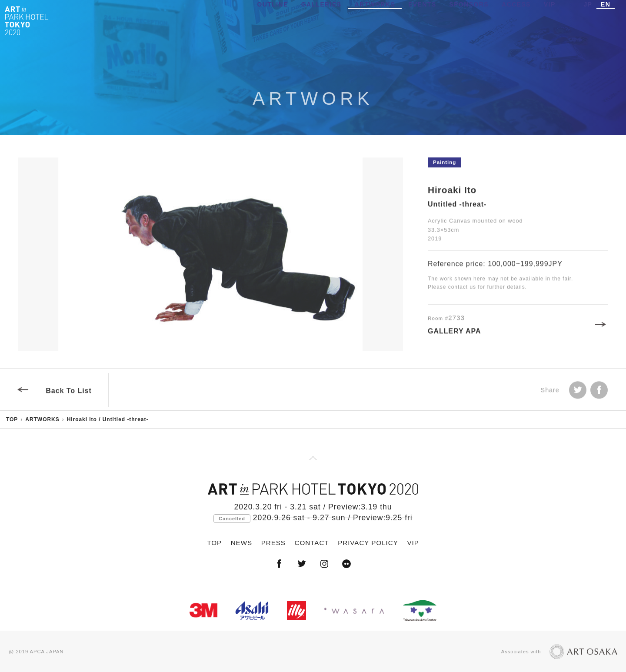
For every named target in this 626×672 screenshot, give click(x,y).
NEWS (241, 543)
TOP (12, 419)
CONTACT (312, 543)
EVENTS (422, 20)
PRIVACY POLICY (368, 543)
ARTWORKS (375, 20)
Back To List (68, 394)
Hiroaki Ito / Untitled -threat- (108, 419)
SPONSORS (469, 20)
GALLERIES (321, 20)
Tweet (578, 393)
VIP (550, 20)
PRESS (273, 543)
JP (588, 20)
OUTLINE (273, 20)
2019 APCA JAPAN (40, 652)
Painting (445, 166)
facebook (599, 393)
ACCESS (516, 20)
